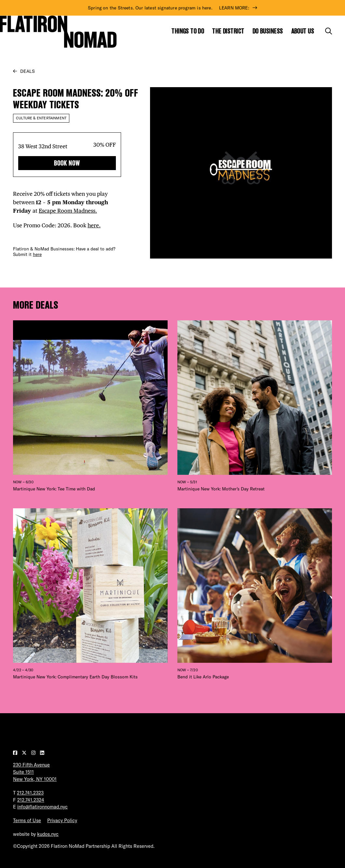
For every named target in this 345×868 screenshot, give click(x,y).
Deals (28, 71)
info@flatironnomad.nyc (42, 807)
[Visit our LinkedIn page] (42, 753)
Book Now (67, 163)
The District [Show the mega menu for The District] (228, 31)
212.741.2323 (30, 793)
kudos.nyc (48, 834)
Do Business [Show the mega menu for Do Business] (268, 31)
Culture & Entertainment (41, 118)
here (37, 254)
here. (94, 225)
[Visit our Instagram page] (34, 753)
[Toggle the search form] (329, 31)
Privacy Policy (62, 820)
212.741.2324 (31, 800)
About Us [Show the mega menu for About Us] (303, 31)
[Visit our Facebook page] (16, 753)
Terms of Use (27, 820)
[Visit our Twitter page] (25, 753)
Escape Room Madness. (68, 211)
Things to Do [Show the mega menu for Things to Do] (188, 31)
